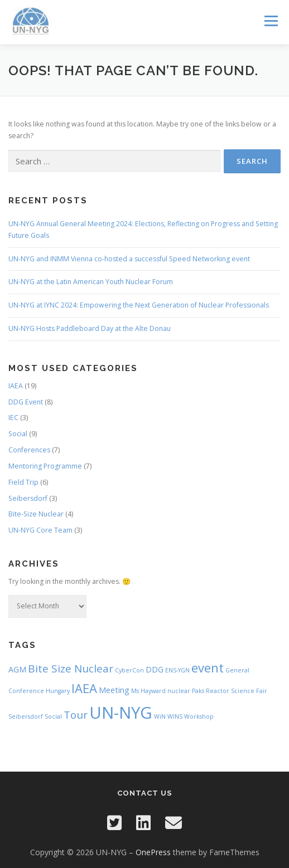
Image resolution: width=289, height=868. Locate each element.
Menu (270, 21)
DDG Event (26, 402)
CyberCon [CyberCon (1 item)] (129, 670)
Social (18, 434)
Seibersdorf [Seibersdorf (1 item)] (26, 716)
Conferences (29, 450)
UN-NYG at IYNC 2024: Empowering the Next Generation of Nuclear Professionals (139, 305)
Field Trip (23, 482)
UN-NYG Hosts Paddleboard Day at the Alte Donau (90, 328)
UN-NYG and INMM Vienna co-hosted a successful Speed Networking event (129, 259)
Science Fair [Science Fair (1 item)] (249, 691)
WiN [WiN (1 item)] (160, 716)
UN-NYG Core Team (40, 530)
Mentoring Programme (45, 466)
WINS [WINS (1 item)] (175, 716)
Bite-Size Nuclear (36, 514)
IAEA (16, 386)
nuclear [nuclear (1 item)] (179, 691)
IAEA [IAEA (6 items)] (84, 688)
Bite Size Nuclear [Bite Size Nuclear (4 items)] (71, 669)
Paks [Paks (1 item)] (198, 691)
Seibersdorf (28, 498)
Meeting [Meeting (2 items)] (114, 690)
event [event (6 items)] (208, 667)
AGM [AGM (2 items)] (17, 669)
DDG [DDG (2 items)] (155, 669)
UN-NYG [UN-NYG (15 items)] (121, 713)
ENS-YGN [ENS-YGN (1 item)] (177, 670)
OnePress (153, 852)
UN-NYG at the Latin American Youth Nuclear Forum (91, 282)
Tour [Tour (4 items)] (76, 715)
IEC (13, 418)
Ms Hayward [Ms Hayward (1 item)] (148, 691)
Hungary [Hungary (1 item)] (58, 691)
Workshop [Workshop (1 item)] (199, 716)
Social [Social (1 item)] (53, 716)
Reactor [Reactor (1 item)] (218, 691)
